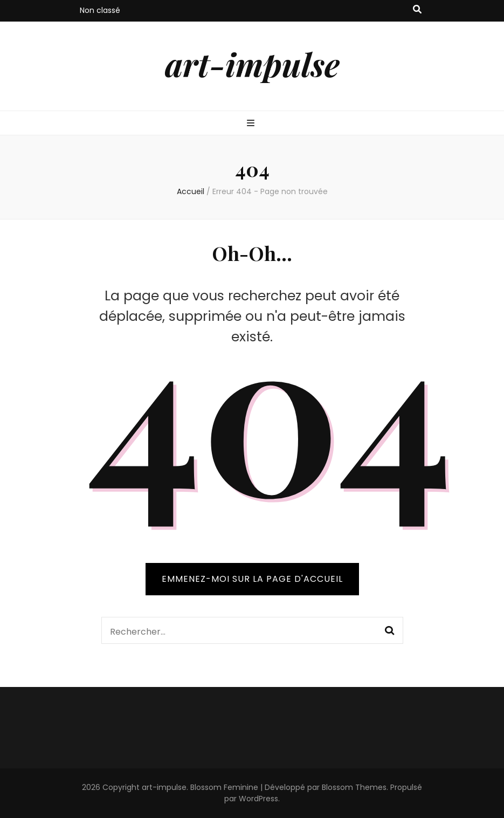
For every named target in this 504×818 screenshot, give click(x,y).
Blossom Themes (354, 787)
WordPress (258, 799)
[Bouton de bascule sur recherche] (417, 10)
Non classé (100, 10)
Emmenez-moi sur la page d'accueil (252, 579)
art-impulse (252, 64)
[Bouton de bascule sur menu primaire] (252, 124)
